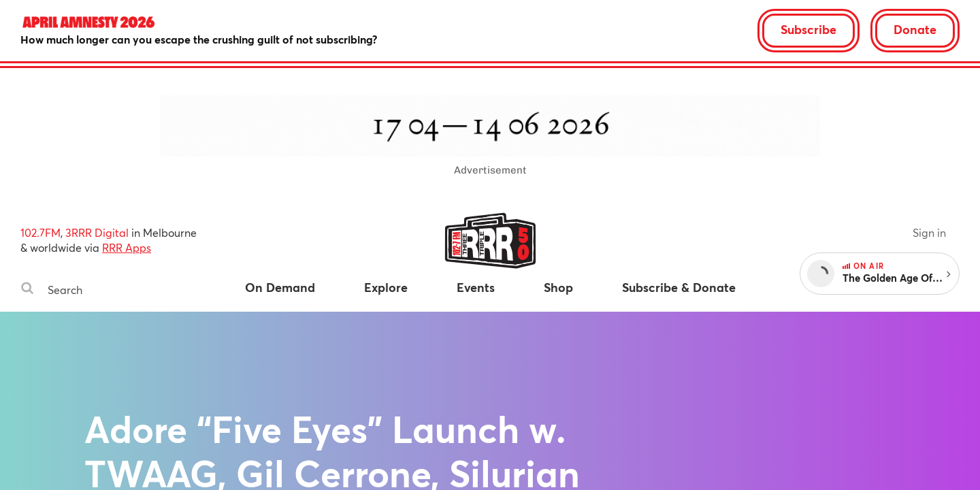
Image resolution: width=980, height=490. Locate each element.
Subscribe (808, 29)
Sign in (929, 232)
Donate (915, 29)
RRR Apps (127, 247)
